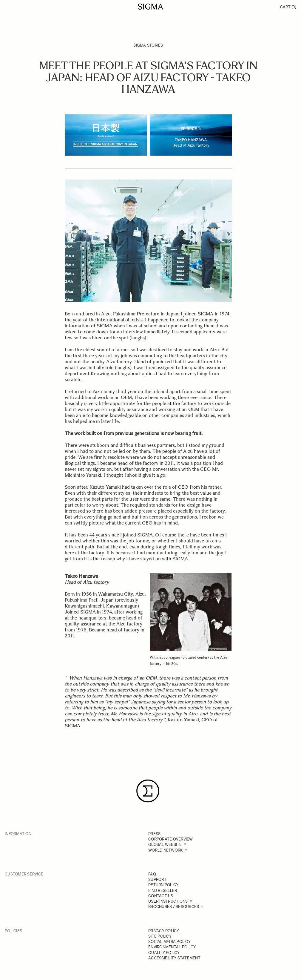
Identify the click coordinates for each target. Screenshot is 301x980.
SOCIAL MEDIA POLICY (169, 942)
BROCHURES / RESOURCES (174, 907)
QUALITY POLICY (164, 953)
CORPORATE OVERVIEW (171, 839)
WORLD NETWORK (165, 850)
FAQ (152, 874)
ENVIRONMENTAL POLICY (172, 947)
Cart (288, 7)
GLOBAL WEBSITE (165, 845)
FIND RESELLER (163, 891)
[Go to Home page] (150, 7)
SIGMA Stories (148, 45)
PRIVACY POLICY (164, 931)
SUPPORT (157, 879)
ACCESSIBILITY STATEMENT (174, 958)
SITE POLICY (160, 936)
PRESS (154, 834)
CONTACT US (161, 896)
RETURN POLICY (163, 885)
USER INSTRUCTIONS (168, 901)
